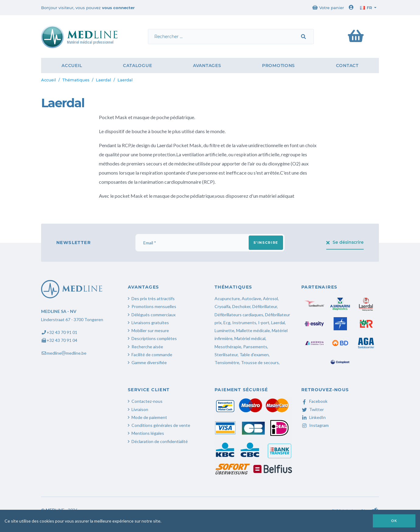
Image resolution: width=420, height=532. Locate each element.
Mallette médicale (253, 330)
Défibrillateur (265, 306)
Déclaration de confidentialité (160, 441)
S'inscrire (266, 243)
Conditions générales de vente (161, 425)
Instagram (315, 425)
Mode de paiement (149, 417)
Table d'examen (254, 355)
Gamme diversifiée (149, 362)
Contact (347, 66)
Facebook (314, 401)
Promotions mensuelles (154, 306)
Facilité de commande (152, 355)
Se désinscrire (345, 242)
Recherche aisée (147, 347)
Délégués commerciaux (154, 315)
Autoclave (251, 298)
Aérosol (270, 298)
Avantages (207, 66)
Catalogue (137, 66)
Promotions (278, 66)
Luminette (224, 330)
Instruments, (245, 323)
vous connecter (118, 8)
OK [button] (394, 521)
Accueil (72, 66)
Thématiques (76, 80)
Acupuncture (227, 298)
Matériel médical (250, 338)
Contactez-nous (147, 401)
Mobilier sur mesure (150, 330)
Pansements (255, 347)
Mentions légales (148, 433)
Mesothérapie (228, 347)
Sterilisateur (226, 355)
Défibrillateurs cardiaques (239, 315)
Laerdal (103, 80)
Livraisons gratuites (150, 323)
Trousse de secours (260, 362)
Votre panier (328, 7)
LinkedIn (313, 417)
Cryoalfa (222, 306)
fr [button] (366, 8)
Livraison (140, 409)
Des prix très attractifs (153, 298)
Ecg (227, 323)
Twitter (313, 409)
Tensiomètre (227, 362)
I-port (264, 323)
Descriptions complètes (154, 338)
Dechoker (241, 306)
